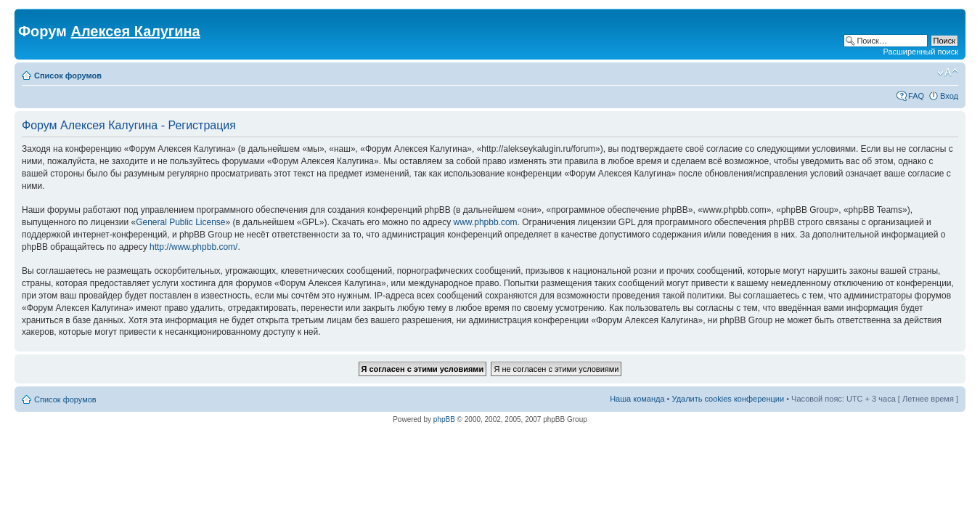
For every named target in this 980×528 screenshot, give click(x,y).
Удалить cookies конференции (728, 399)
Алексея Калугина (135, 31)
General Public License (180, 222)
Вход (949, 96)
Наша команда (637, 399)
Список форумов (68, 76)
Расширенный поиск (920, 52)
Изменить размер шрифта (948, 73)
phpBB (444, 419)
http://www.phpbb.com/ (193, 247)
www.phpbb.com (486, 222)
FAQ (916, 96)
